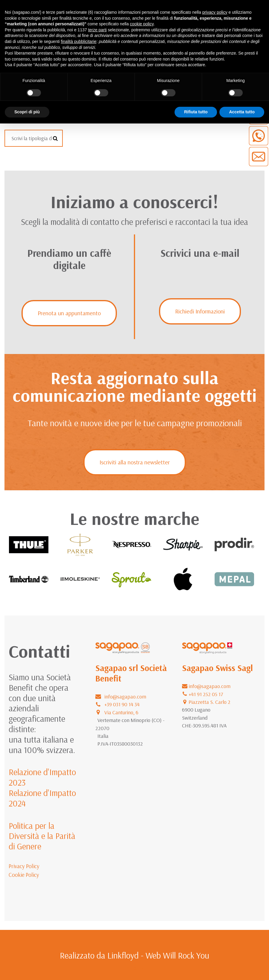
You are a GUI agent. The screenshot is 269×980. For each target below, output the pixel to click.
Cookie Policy (24, 875)
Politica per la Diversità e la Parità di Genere (42, 836)
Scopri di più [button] (27, 112)
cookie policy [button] (142, 24)
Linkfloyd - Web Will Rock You (158, 955)
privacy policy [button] (215, 12)
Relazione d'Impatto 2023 (42, 777)
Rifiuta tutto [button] (196, 112)
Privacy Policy (24, 866)
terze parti (97, 30)
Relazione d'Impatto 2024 (42, 798)
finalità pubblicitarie (79, 41)
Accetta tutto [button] (242, 112)
